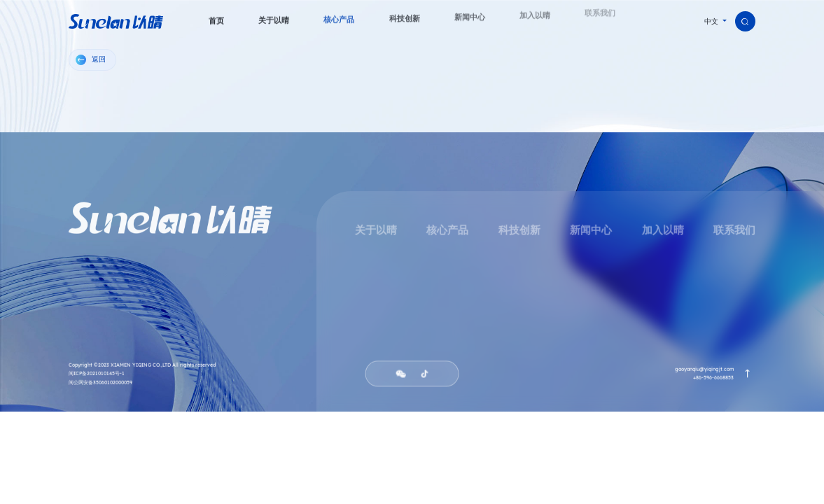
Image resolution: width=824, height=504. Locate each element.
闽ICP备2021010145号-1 (97, 376)
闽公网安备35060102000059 (100, 384)
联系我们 (734, 232)
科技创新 (519, 232)
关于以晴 (376, 232)
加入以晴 (662, 232)
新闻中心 (591, 232)
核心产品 (447, 232)
